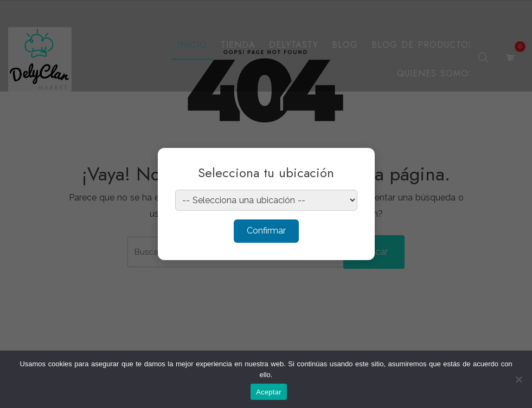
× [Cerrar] (356, 163)
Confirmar (266, 231)
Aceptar (269, 392)
